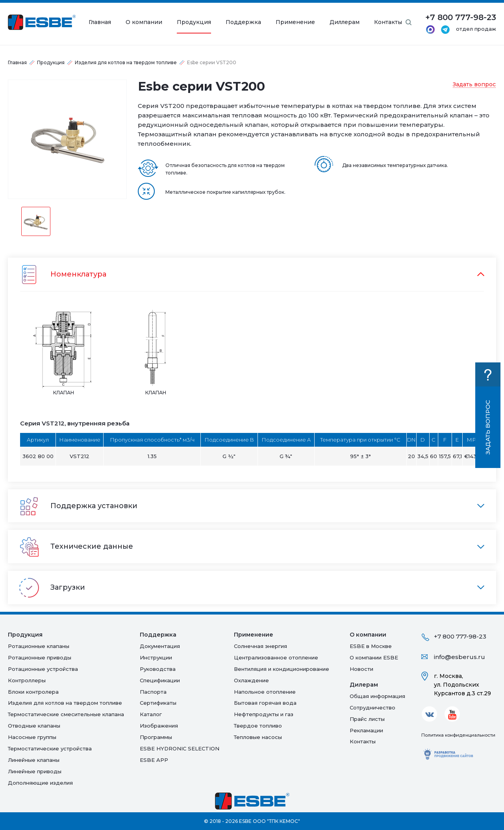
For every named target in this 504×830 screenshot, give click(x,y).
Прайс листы (367, 719)
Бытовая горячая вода (265, 703)
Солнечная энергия (260, 646)
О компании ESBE (374, 657)
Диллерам (345, 22)
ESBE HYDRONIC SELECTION (180, 748)
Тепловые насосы (258, 737)
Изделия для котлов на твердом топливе (126, 62)
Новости (361, 669)
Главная (100, 22)
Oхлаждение (251, 680)
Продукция (194, 22)
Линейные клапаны (34, 760)
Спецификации (160, 680)
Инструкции (156, 657)
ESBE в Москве (371, 646)
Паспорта (153, 692)
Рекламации (366, 730)
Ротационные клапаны (39, 646)
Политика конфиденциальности (458, 735)
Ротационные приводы (40, 657)
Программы (156, 737)
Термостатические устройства (50, 748)
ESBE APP (154, 760)
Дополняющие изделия (40, 783)
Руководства (158, 669)
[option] (67, 139)
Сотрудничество (372, 707)
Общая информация (377, 696)
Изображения (159, 726)
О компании (144, 22)
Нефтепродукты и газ (264, 714)
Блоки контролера (33, 692)
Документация (160, 646)
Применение (295, 22)
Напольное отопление (265, 692)
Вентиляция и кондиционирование (282, 669)
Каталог (151, 714)
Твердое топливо (258, 726)
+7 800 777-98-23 (460, 636)
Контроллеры (27, 680)
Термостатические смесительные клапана (66, 714)
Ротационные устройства (43, 669)
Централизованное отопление (276, 657)
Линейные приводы (35, 771)
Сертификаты (158, 703)
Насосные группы (32, 737)
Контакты (388, 22)
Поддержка (243, 22)
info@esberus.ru (460, 657)
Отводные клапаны (34, 726)
